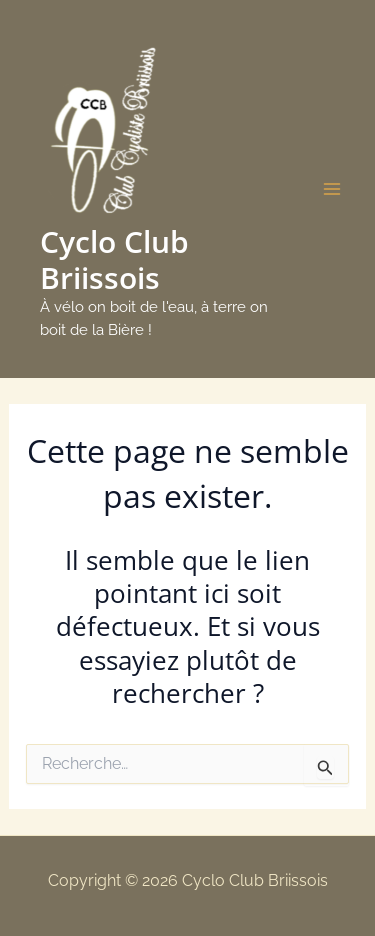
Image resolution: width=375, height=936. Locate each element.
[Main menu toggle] (333, 189)
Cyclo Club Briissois (114, 259)
